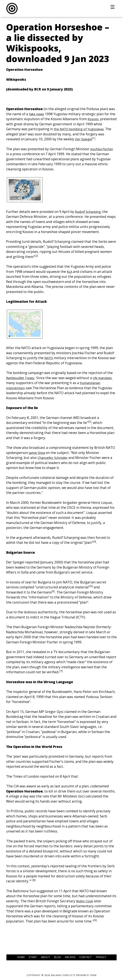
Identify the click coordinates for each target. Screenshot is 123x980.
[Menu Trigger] (113, 7)
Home (21, 957)
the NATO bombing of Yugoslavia (80, 129)
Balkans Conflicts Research (61, 8)
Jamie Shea (38, 453)
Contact (86, 957)
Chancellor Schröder (54, 458)
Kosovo (93, 119)
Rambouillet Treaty (22, 378)
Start (33, 957)
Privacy (101, 957)
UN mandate (105, 378)
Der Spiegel (84, 139)
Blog (57, 957)
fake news (37, 114)
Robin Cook (85, 901)
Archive (70, 957)
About (45, 957)
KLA (70, 272)
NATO (49, 358)
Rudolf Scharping (89, 212)
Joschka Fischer (102, 149)
